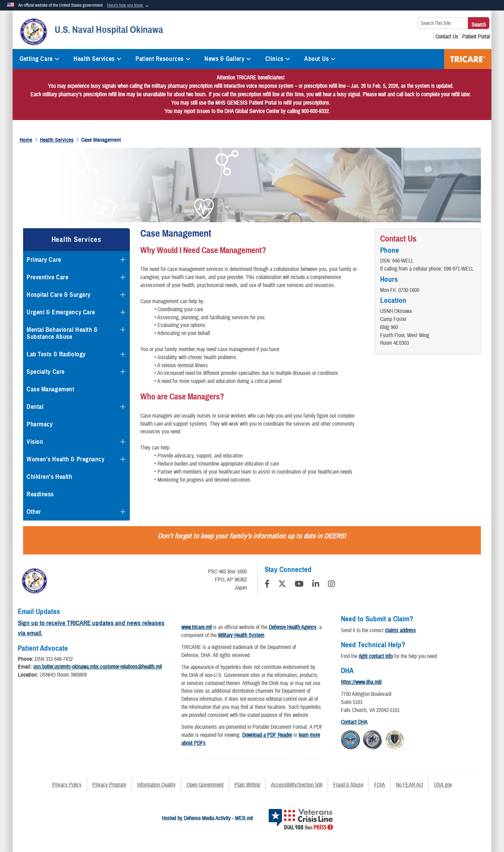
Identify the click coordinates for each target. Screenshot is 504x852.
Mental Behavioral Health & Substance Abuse (62, 333)
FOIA (380, 785)
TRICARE (468, 59)
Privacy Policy (67, 785)
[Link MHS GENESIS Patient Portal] (246, 103)
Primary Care (44, 260)
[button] (129, 6)
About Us (320, 59)
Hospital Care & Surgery (59, 295)
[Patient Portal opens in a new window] (476, 37)
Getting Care (40, 59)
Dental (35, 407)
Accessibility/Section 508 (297, 785)
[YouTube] (299, 585)
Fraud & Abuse (348, 785)
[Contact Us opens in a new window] (447, 37)
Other (34, 512)
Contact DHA (354, 722)
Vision (35, 442)
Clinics (278, 59)
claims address (400, 630)
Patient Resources (163, 59)
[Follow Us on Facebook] (267, 585)
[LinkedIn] (316, 585)
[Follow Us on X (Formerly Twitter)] (282, 585)
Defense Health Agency (293, 627)
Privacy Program (109, 785)
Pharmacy (40, 424)
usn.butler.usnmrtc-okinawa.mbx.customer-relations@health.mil (97, 667)
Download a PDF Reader (267, 735)
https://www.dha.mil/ (361, 682)
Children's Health (50, 477)
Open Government (205, 785)
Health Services (97, 59)
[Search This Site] (443, 23)
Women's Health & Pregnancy (66, 459)
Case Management (50, 389)
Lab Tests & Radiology (56, 354)
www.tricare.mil (197, 627)
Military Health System (241, 635)
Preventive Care (47, 277)
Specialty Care (46, 372)
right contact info (376, 656)
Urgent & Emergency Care (61, 312)
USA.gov (443, 785)
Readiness (40, 494)
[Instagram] (331, 585)
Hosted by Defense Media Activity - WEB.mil (207, 818)
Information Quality (156, 785)
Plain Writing (247, 785)
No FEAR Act (409, 785)
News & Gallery (228, 59)
